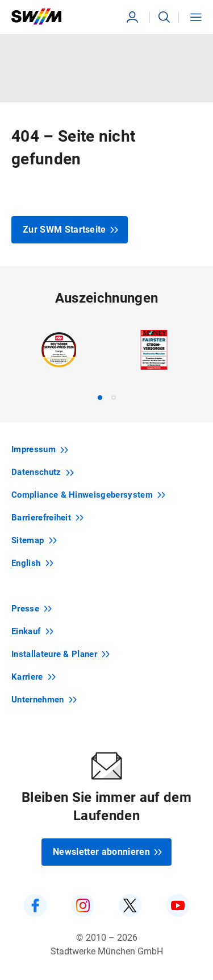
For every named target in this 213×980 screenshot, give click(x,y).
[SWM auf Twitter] (130, 905)
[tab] (100, 398)
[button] (164, 17)
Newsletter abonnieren (108, 852)
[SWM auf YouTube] (178, 905)
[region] (106, 365)
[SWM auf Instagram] (83, 905)
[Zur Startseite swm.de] (57, 17)
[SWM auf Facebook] (35, 905)
